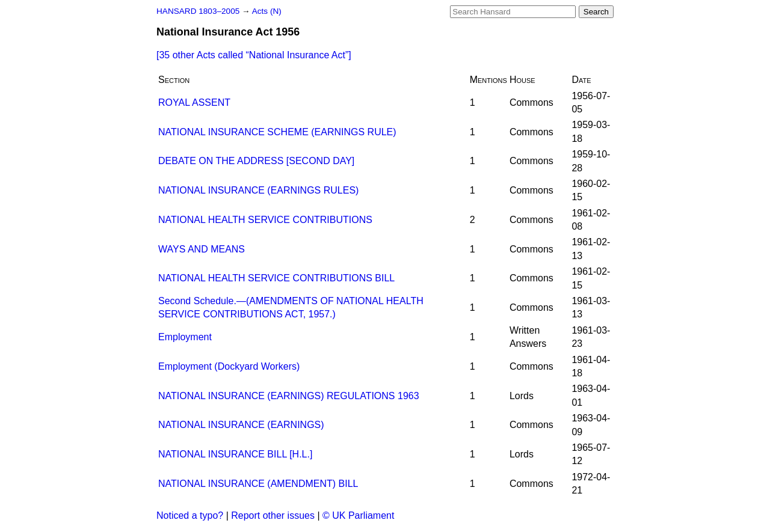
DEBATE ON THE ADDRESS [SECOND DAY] (256, 161)
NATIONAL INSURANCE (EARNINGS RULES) (258, 190)
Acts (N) (267, 11)
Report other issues (273, 515)
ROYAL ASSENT (194, 102)
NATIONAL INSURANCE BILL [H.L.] (235, 454)
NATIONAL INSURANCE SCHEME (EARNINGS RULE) (277, 132)
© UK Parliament (358, 515)
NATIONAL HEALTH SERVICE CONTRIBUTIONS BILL (276, 278)
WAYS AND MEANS (202, 249)
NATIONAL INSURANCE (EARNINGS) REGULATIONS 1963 (289, 396)
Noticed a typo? (190, 515)
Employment (185, 337)
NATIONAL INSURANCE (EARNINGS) (241, 425)
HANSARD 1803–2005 (198, 11)
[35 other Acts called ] (254, 55)
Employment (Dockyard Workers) (229, 366)
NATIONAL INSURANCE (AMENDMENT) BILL (258, 484)
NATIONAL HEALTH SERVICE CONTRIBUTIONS (265, 220)
